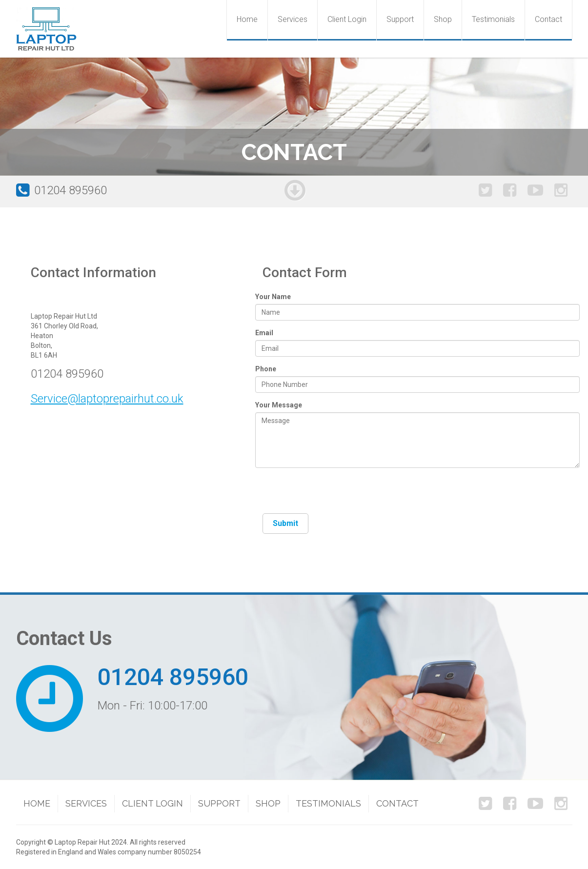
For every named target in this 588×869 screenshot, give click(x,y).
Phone (266, 369)
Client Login (347, 19)
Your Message (279, 405)
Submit (285, 523)
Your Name (273, 297)
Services (293, 19)
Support (400, 19)
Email (264, 333)
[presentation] (337, 494)
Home (247, 19)
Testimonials (493, 19)
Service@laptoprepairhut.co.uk (107, 399)
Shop (443, 19)
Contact (548, 19)
